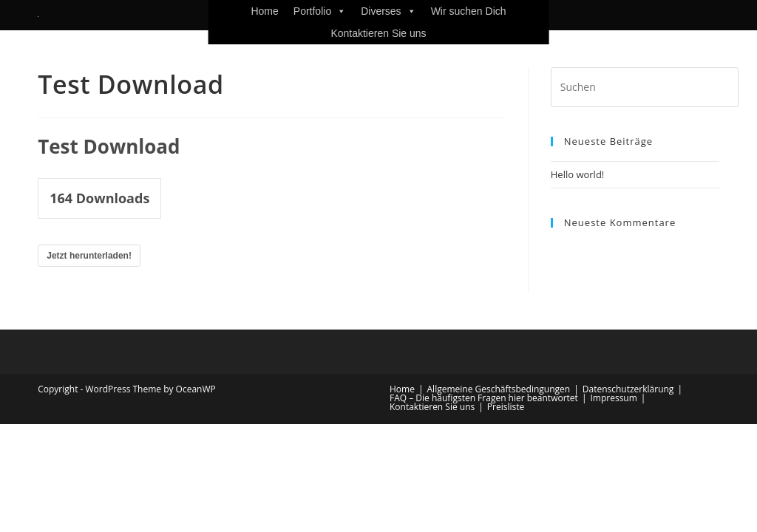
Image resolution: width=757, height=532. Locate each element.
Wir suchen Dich (469, 11)
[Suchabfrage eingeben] (645, 87)
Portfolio (320, 11)
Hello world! (578, 174)
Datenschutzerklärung (628, 389)
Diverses (388, 11)
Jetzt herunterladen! (89, 256)
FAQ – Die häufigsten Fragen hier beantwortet (484, 398)
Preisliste (506, 407)
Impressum (613, 398)
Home (264, 11)
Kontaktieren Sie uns (378, 33)
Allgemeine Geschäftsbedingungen (499, 389)
